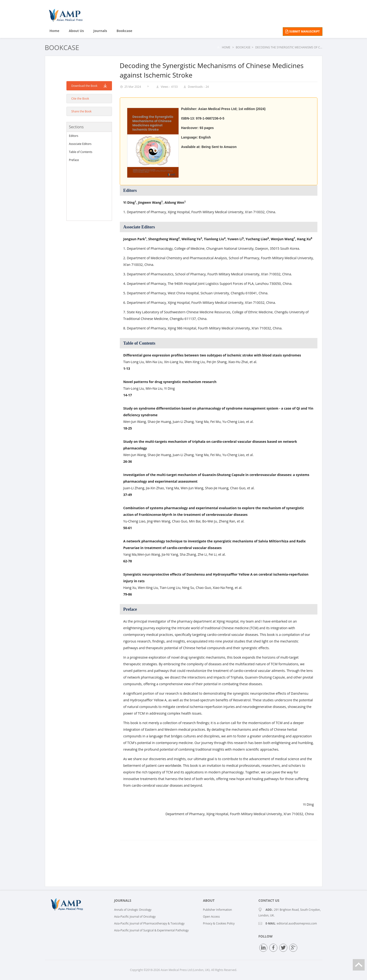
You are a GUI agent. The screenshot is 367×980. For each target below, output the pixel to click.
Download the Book (89, 86)
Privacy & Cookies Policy (219, 923)
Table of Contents (81, 152)
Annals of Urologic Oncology (133, 910)
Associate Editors (80, 144)
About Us (76, 31)
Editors (74, 136)
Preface (74, 160)
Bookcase (124, 31)
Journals (100, 31)
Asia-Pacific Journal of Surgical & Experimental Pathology (151, 930)
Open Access (211, 917)
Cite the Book (80, 99)
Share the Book (81, 111)
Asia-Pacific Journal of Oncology (135, 917)
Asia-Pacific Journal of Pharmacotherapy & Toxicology (149, 923)
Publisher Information (217, 910)
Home (54, 31)
